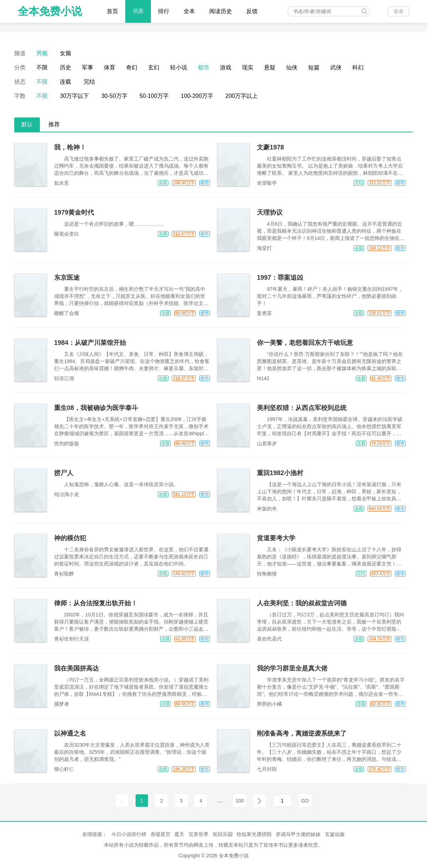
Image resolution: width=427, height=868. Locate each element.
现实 (248, 67)
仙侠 (292, 67)
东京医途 (67, 278)
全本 (189, 11)
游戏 (226, 67)
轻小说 (179, 67)
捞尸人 (64, 473)
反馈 (252, 11)
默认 (27, 124)
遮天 (179, 834)
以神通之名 (70, 733)
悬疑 (270, 67)
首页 (112, 11)
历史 (65, 67)
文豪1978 (270, 147)
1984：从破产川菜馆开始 (90, 343)
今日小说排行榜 (129, 834)
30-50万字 (114, 96)
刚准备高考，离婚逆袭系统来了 (302, 733)
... (220, 800)
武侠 (336, 67)
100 (240, 801)
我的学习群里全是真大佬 (292, 668)
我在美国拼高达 (77, 668)
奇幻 (132, 67)
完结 (89, 82)
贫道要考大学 (276, 538)
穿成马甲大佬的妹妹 (298, 834)
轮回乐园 (223, 834)
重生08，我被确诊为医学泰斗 (96, 408)
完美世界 (199, 834)
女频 (65, 53)
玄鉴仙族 (335, 834)
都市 (204, 67)
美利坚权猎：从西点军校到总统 (302, 408)
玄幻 (154, 67)
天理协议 (270, 212)
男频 (42, 53)
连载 (65, 82)
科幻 (358, 67)
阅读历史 (221, 11)
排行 (164, 11)
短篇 (314, 67)
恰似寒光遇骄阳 (254, 834)
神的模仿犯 (70, 538)
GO (305, 801)
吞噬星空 (160, 834)
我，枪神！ (70, 147)
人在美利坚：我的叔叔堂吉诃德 (302, 603)
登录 (399, 11)
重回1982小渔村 (280, 473)
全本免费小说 (50, 11)
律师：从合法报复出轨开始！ (96, 603)
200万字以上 (242, 96)
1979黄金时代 (74, 212)
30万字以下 (74, 96)
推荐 (54, 124)
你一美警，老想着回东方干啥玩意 (305, 343)
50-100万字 (154, 96)
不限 (42, 67)
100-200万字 (197, 96)
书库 (138, 11)
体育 (110, 67)
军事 (88, 67)
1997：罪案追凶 (280, 278)
